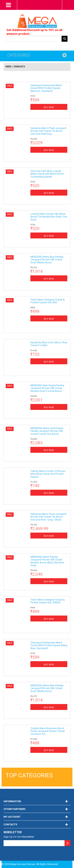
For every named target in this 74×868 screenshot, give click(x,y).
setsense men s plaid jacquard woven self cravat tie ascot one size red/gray (48, 131)
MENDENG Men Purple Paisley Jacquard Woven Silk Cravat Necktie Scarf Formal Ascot (47, 388)
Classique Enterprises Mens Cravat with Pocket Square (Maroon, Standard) (46, 88)
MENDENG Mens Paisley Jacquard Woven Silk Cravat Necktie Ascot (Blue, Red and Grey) (47, 561)
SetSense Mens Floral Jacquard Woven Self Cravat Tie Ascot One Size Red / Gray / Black (48, 517)
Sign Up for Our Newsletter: (19, 837)
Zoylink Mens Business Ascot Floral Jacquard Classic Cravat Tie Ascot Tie (48, 731)
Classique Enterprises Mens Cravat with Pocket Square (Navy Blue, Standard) (49, 645)
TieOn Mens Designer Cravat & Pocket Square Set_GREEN (48, 601)
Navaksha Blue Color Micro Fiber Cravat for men (49, 344)
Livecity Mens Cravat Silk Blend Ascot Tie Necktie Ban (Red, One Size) (49, 217)
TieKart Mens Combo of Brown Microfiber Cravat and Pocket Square (48, 474)
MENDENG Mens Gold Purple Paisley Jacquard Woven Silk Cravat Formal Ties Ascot (47, 431)
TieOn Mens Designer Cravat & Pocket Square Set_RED (48, 301)
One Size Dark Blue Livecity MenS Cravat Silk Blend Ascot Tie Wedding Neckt (47, 174)
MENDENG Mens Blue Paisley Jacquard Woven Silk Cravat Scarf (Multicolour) (47, 260)
